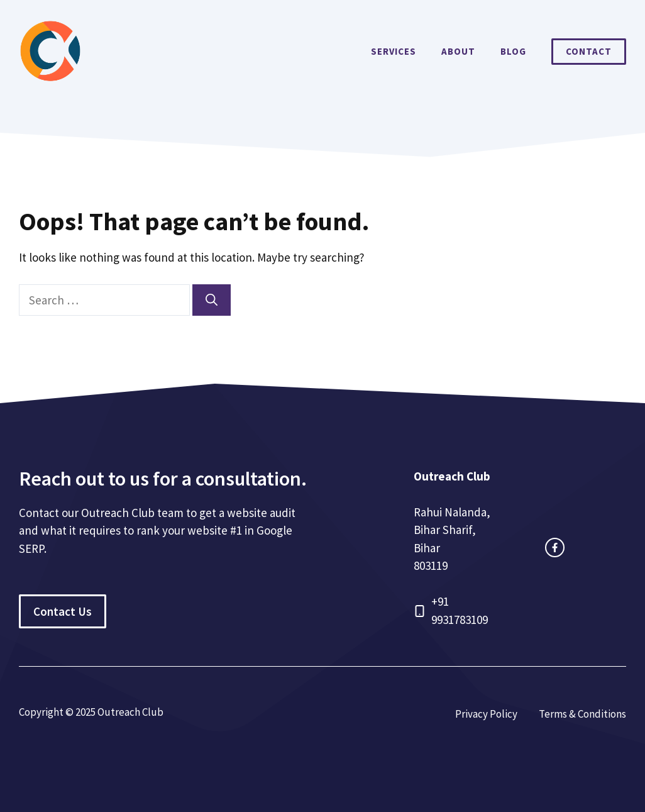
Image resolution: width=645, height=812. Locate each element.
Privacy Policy (486, 714)
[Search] (212, 300)
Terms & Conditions (582, 714)
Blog (513, 51)
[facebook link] (555, 548)
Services (394, 51)
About (458, 51)
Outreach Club (452, 476)
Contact (589, 51)
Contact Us (63, 611)
